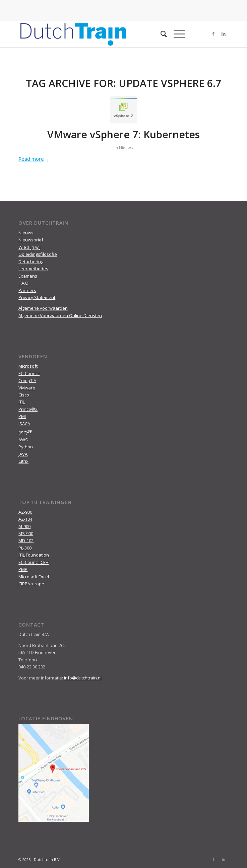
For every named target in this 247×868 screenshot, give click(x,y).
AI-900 (24, 526)
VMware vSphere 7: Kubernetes (123, 134)
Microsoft (28, 366)
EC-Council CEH (34, 562)
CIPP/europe (31, 584)
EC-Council (29, 373)
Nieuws (126, 148)
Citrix (23, 461)
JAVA (23, 454)
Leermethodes (33, 269)
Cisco (24, 395)
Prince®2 (28, 409)
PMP (23, 569)
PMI (22, 416)
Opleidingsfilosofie (38, 254)
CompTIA (27, 380)
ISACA (24, 424)
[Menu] (176, 34)
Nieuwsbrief (31, 240)
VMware (27, 388)
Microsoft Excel (34, 577)
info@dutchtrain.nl (83, 678)
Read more (35, 159)
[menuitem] (160, 34)
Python (26, 447)
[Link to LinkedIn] (224, 34)
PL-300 (25, 548)
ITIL (22, 402)
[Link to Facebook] (213, 34)
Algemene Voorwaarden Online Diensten (60, 315)
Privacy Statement (37, 297)
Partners (27, 290)
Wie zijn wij (29, 247)
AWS (23, 440)
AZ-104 (25, 519)
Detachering (31, 262)
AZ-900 (25, 512)
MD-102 (26, 540)
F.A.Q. (24, 283)
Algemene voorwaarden (43, 308)
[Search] (160, 34)
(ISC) (25, 433)
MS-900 (26, 533)
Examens (28, 276)
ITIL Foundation (34, 555)
